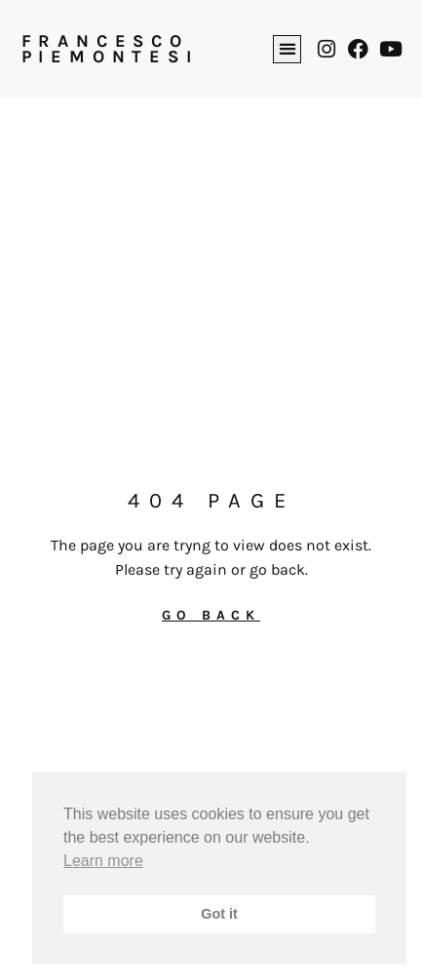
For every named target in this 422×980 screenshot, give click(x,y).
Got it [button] (219, 914)
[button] (287, 49)
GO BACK (211, 615)
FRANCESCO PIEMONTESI (110, 49)
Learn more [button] (103, 861)
